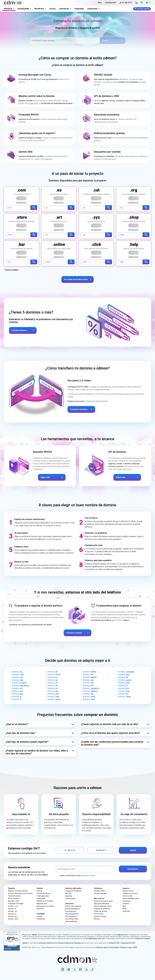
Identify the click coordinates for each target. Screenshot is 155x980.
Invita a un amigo (100, 916)
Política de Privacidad (143, 938)
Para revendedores (72, 914)
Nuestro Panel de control (103, 906)
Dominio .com (13, 906)
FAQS (124, 909)
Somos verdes (128, 896)
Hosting (39, 891)
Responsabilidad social (131, 898)
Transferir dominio (15, 896)
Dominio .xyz (12, 916)
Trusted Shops (70, 898)
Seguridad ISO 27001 (128, 943)
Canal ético (127, 911)
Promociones (99, 914)
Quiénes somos (128, 891)
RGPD (135, 947)
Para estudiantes (71, 921)
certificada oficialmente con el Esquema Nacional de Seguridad (60, 943)
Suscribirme (133, 869)
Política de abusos (102, 947)
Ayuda (133, 850)
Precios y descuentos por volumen (20, 893)
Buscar (105, 40)
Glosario (97, 919)
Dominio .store (13, 919)
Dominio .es (12, 909)
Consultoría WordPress (73, 891)
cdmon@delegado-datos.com (95, 938)
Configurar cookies (126, 947)
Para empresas (71, 911)
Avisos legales (114, 947)
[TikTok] (92, 969)
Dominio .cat (12, 911)
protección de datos (88, 876)
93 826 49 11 (101, 850)
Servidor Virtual (99, 891)
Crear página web (43, 896)
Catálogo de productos (102, 909)
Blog (100, 3)
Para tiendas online (72, 919)
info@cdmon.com (122, 935)
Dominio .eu (12, 914)
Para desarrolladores (73, 909)
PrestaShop (41, 919)
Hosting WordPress (43, 893)
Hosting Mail (41, 898)
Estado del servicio (101, 911)
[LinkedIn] (63, 969)
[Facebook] (80, 969)
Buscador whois (14, 901)
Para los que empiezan (73, 906)
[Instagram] (69, 969)
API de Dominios (14, 898)
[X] (75, 969)
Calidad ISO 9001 (114, 943)
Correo (53, 9)
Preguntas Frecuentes (16, 904)
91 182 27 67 (126, 3)
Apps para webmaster (102, 904)
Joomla (39, 916)
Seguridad (79, 9)
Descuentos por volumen (45, 906)
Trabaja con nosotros (130, 893)
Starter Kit (40, 909)
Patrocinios (127, 901)
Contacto (126, 904)
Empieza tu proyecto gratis (103, 901)
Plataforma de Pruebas (45, 901)
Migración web (42, 904)
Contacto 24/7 (111, 3)
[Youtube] (86, 969)
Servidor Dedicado (100, 893)
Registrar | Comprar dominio (18, 891)
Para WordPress (71, 916)
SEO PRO (68, 893)
